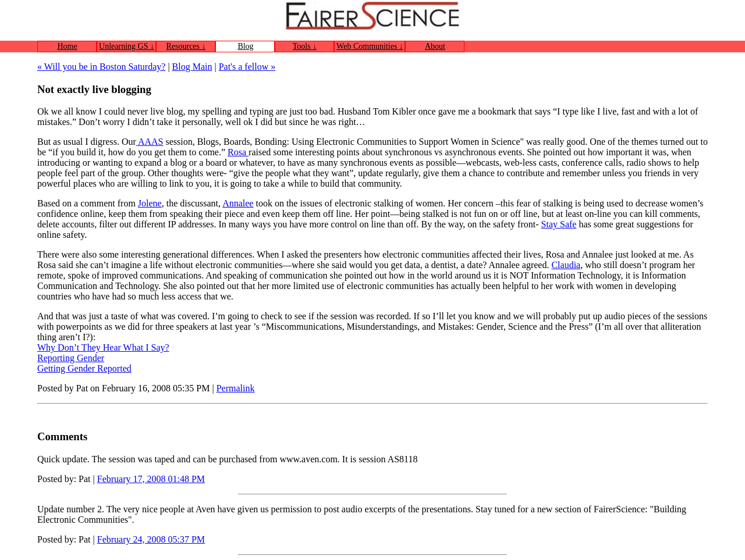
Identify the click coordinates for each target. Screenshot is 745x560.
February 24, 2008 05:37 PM (151, 539)
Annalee (238, 203)
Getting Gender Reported (84, 368)
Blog (245, 46)
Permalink (236, 388)
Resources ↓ (186, 46)
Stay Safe (559, 224)
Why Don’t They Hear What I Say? (103, 347)
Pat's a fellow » (247, 67)
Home (67, 46)
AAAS (150, 142)
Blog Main (192, 67)
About (435, 46)
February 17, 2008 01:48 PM (151, 479)
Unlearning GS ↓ (127, 46)
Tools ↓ (305, 46)
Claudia (566, 265)
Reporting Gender (71, 358)
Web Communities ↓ (370, 46)
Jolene (150, 203)
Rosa (238, 152)
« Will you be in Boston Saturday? (101, 67)
